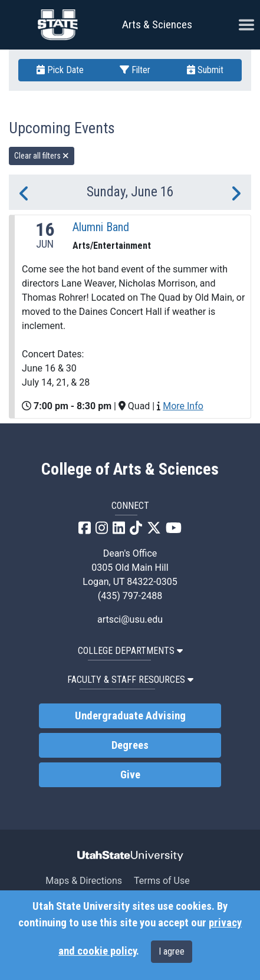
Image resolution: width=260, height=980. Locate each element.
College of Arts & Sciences (130, 469)
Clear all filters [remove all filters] (42, 156)
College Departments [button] (130, 651)
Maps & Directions (84, 881)
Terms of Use (162, 881)
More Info (183, 406)
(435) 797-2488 (130, 596)
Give (130, 775)
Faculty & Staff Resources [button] (130, 680)
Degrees (130, 745)
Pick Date (60, 70)
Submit (205, 70)
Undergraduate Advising (130, 716)
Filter (135, 70)
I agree (172, 951)
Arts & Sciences (157, 24)
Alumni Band (101, 227)
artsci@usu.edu (130, 619)
